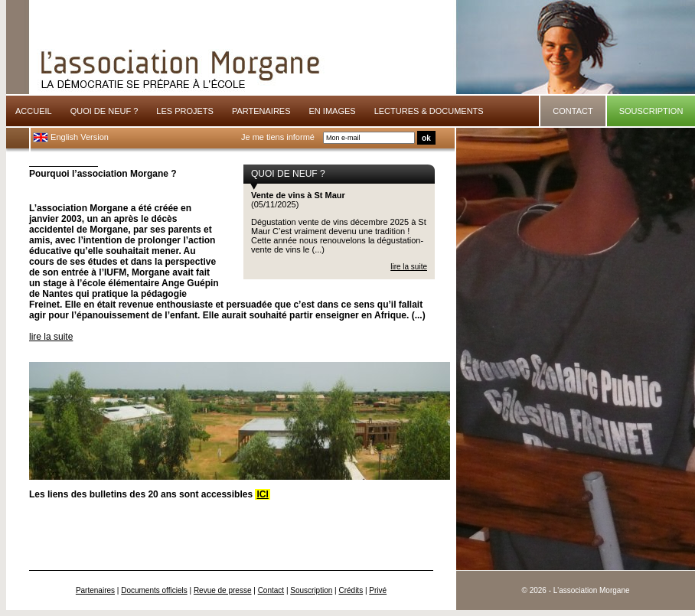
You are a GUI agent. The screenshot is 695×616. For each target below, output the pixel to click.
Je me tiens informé (278, 137)
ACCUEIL (34, 111)
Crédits (351, 590)
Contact (271, 590)
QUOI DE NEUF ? (104, 111)
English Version (71, 137)
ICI (262, 494)
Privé (378, 590)
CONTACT (573, 111)
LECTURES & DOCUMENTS (429, 111)
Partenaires (95, 590)
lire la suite (409, 267)
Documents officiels (154, 590)
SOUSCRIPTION (651, 111)
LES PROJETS (185, 111)
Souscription (311, 590)
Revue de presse (223, 590)
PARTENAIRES (261, 111)
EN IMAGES (333, 111)
